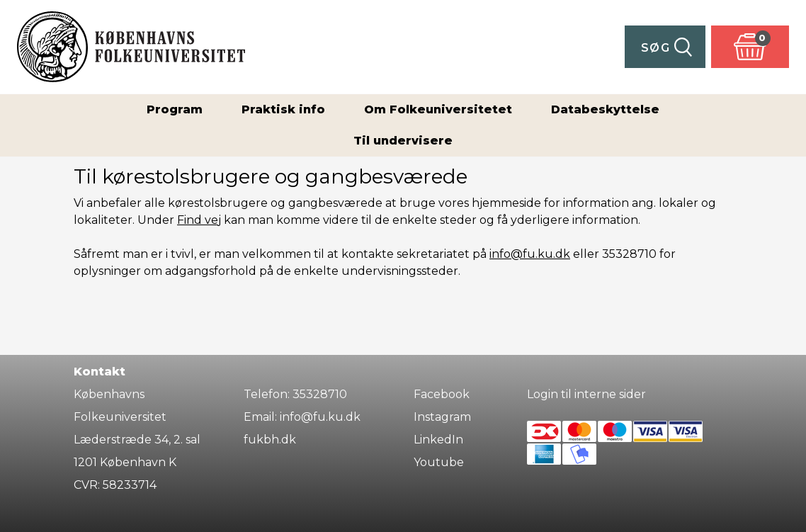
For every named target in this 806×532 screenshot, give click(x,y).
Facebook (442, 394)
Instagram (442, 417)
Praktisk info (283, 109)
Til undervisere (403, 141)
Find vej (199, 220)
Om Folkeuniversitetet (438, 109)
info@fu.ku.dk (530, 254)
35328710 (320, 394)
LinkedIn (438, 440)
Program (175, 109)
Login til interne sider (586, 394)
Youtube (439, 462)
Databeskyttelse (605, 109)
